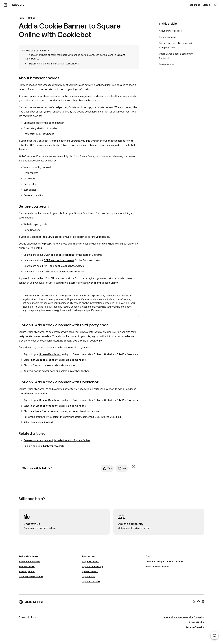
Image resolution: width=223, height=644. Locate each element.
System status (90, 571)
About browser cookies (170, 31)
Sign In (207, 5)
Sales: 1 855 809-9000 (158, 567)
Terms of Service (195, 627)
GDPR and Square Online (103, 283)
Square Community (92, 567)
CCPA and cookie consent (59, 255)
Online (32, 18)
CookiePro (96, 341)
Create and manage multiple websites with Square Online (57, 440)
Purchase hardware (29, 562)
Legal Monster (63, 341)
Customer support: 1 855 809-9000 (165, 562)
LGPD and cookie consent (59, 272)
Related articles (167, 64)
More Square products (31, 576)
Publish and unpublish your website (44, 446)
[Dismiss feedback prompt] (133, 466)
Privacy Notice (197, 622)
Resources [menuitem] (194, 5)
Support (18, 5)
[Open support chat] (214, 635)
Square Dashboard (50, 354)
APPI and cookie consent (58, 266)
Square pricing (27, 571)
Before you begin (167, 37)
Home (22, 18)
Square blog (89, 576)
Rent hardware (27, 567)
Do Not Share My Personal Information (184, 617)
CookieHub (79, 341)
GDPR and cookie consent (59, 260)
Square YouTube (91, 581)
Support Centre (91, 562)
